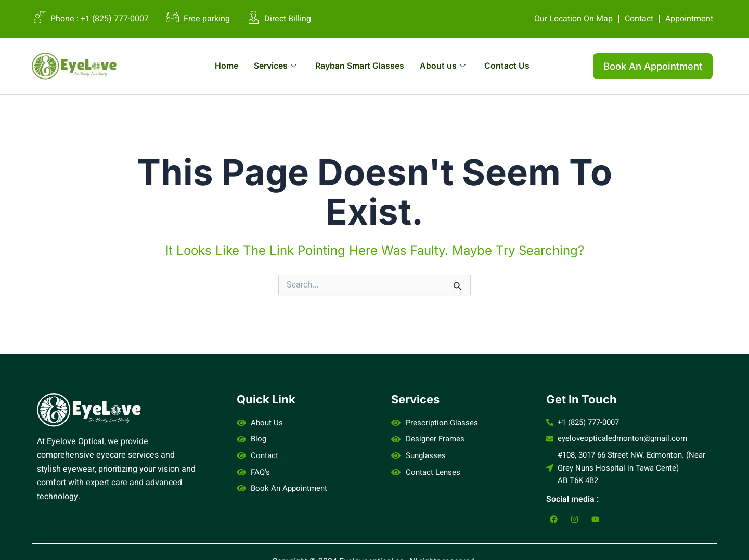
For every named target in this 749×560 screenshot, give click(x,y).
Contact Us (519, 66)
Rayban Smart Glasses (360, 66)
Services (266, 66)
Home (213, 66)
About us (451, 66)
